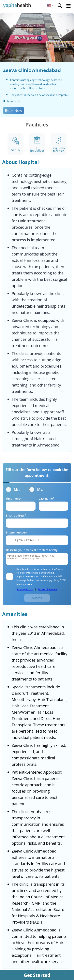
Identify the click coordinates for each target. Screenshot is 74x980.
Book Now (14, 110)
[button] (50, 6)
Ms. (36, 489)
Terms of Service (47, 589)
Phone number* (17, 532)
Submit (37, 598)
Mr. (13, 489)
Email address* (16, 515)
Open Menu (68, 6)
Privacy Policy (25, 589)
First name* (14, 498)
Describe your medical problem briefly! (32, 550)
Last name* (46, 498)
